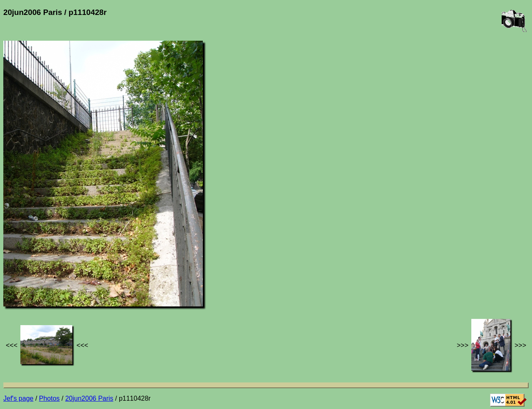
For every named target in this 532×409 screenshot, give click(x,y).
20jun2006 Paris (89, 398)
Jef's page (18, 398)
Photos (49, 398)
